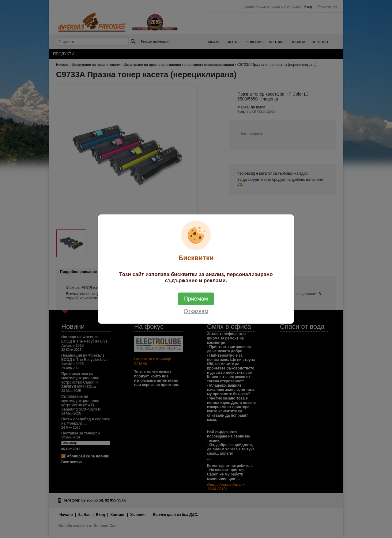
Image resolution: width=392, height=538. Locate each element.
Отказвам (196, 311)
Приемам (196, 298)
